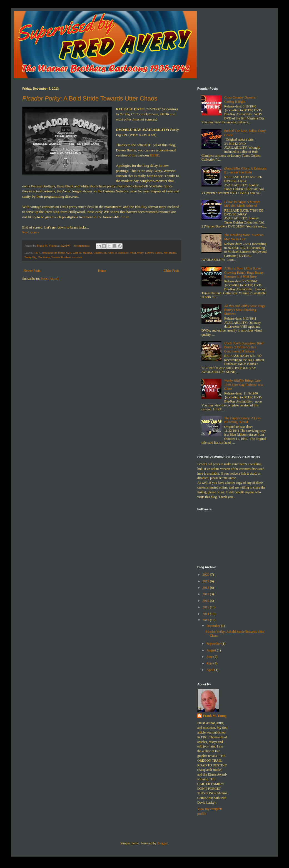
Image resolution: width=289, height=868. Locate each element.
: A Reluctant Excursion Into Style (245, 170)
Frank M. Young (215, 716)
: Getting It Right (240, 99)
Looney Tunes (154, 252)
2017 (206, 594)
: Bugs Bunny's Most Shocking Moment (245, 310)
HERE (155, 155)
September (214, 644)
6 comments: (82, 246)
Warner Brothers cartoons (67, 257)
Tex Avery (44, 257)
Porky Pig (30, 257)
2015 (206, 607)
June (210, 657)
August (212, 650)
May (210, 663)
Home (102, 271)
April (210, 670)
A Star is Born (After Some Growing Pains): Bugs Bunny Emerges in (244, 272)
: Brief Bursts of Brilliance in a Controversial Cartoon (244, 347)
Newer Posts (32, 271)
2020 (206, 575)
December (214, 626)
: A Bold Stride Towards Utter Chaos (90, 98)
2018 (206, 588)
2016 (206, 601)
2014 (206, 614)
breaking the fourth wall (57, 252)
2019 (206, 581)
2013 (206, 620)
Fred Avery (137, 252)
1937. (37, 252)
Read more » (31, 232)
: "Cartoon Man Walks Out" (244, 237)
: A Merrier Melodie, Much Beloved (242, 204)
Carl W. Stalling (82, 252)
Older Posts (171, 271)
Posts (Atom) (49, 279)
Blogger (163, 843)
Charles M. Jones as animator (111, 252)
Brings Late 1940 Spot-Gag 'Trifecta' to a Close (244, 385)
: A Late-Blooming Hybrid (243, 420)
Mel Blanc (170, 252)
